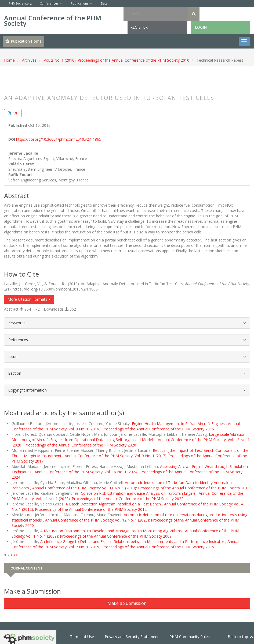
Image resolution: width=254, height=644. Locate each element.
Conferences (49, 3)
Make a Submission (127, 603)
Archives (29, 60)
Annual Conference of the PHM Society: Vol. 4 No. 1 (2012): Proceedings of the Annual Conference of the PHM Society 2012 (127, 507)
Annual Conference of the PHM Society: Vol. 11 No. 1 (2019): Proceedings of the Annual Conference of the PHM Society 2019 (141, 488)
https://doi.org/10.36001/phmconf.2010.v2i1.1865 (59, 139)
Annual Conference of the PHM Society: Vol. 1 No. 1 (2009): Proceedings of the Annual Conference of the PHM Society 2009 (125, 533)
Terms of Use (82, 637)
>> (16, 555)
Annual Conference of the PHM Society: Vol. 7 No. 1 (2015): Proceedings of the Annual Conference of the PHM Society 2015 (125, 544)
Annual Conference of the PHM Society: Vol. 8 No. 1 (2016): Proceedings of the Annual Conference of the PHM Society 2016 (126, 426)
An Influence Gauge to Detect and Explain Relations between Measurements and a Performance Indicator (133, 541)
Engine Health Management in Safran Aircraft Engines (179, 424)
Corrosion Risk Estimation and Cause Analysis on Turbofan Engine (139, 493)
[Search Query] (156, 14)
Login (201, 27)
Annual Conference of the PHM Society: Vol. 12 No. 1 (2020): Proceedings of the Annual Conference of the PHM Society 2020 (131, 442)
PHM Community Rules (190, 637)
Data (104, 3)
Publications (80, 3)
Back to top (241, 637)
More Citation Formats (29, 299)
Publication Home (23, 41)
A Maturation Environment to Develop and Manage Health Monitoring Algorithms (112, 531)
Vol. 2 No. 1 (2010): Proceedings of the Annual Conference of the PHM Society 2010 (117, 60)
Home (9, 60)
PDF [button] (15, 113)
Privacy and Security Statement (132, 637)
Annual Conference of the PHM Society (53, 21)
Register (139, 27)
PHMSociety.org (20, 3)
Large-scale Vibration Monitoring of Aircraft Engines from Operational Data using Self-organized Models (128, 437)
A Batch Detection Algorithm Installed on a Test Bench (114, 504)
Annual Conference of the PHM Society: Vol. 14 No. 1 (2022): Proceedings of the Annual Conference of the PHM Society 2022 (127, 496)
